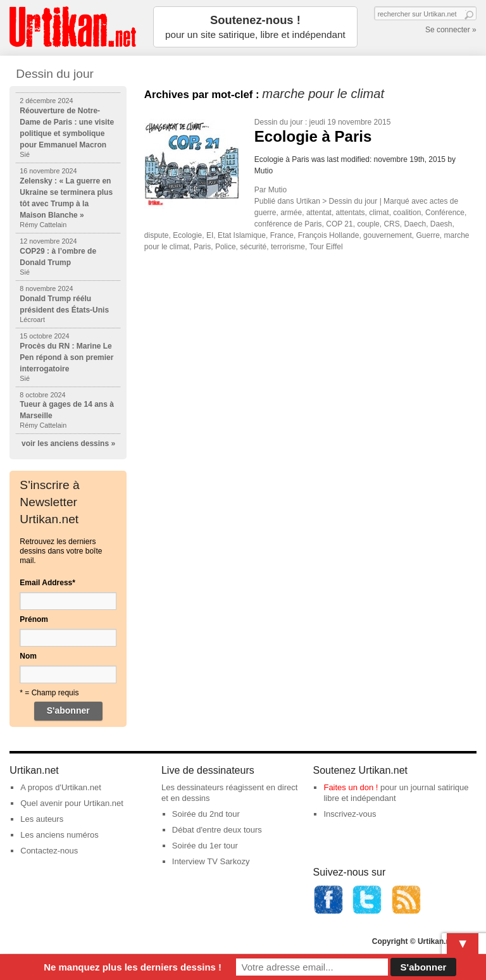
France (282, 235)
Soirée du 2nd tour (206, 814)
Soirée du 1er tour (205, 846)
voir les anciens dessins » (68, 443)
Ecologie (187, 235)
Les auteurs (42, 819)
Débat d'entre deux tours (217, 830)
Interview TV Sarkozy (211, 861)
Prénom (34, 619)
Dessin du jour (279, 122)
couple (368, 224)
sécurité (253, 247)
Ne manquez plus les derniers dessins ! (133, 967)
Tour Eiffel (326, 247)
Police (226, 247)
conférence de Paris (288, 224)
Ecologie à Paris (313, 136)
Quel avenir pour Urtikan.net (72, 803)
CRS (391, 224)
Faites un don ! (351, 787)
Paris (202, 247)
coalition (407, 213)
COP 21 (339, 224)
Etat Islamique (242, 235)
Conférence (445, 213)
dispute (157, 235)
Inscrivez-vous (350, 814)
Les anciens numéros (59, 835)
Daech (415, 224)
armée (291, 213)
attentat (319, 213)
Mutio (277, 190)
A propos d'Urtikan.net (61, 787)
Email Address (47, 583)
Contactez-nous (49, 851)
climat (379, 213)
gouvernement (388, 235)
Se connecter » (451, 30)
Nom (28, 656)
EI (210, 235)
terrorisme (288, 247)
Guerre (427, 235)
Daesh (441, 224)
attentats (351, 213)
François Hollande (329, 235)
